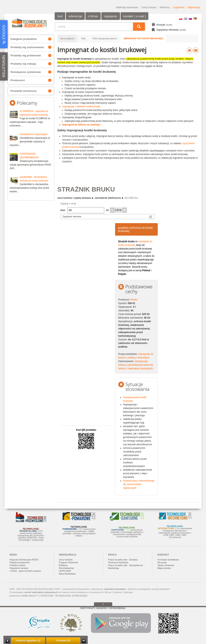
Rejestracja (194, 7)
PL (181, 19)
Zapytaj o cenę (68, 204)
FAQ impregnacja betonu (105, 38)
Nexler (134, 300)
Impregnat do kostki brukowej (144, 38)
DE (195, 19)
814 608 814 (131, 198)
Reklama (165, 7)
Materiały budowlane (127, 7)
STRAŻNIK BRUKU (86, 189)
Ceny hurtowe (149, 7)
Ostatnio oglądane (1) (28, 641)
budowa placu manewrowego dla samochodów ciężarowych (139, 484)
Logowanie (179, 7)
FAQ (83, 38)
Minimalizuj (8, 641)
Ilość (63, 210)
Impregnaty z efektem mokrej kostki (81, 107)
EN (185, 19)
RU (190, 19)
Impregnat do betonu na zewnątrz (81, 125)
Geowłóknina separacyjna (33, 134)
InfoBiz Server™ (30, 596)
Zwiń (84, 641)
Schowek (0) (63, 641)
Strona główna (67, 38)
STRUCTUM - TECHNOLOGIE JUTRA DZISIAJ (64, 596)
